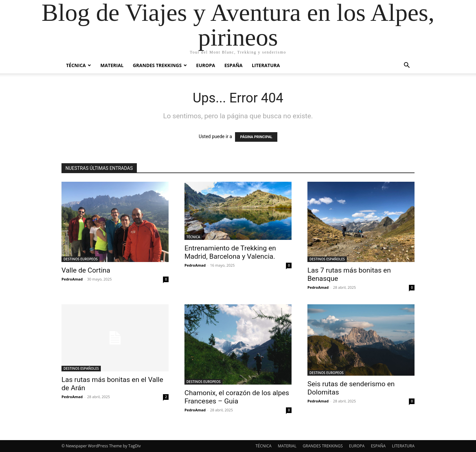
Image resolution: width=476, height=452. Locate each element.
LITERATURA (266, 65)
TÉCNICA (76, 65)
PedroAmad (72, 279)
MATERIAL (112, 65)
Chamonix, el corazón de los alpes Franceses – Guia (237, 397)
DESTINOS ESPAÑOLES (327, 259)
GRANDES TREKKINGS (157, 65)
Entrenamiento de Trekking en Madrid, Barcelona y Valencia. (230, 252)
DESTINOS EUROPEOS (80, 259)
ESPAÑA (234, 65)
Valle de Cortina (86, 270)
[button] (407, 66)
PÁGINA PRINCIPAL (256, 137)
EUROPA (205, 65)
